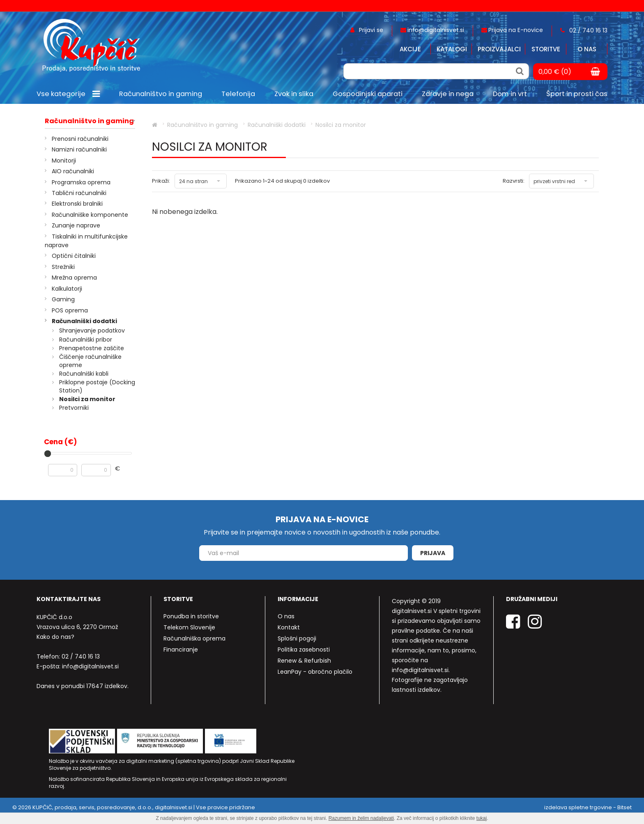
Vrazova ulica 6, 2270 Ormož (77, 627)
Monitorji (64, 161)
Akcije (410, 49)
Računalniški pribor (86, 340)
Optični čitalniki (74, 256)
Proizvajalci (499, 49)
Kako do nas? (55, 637)
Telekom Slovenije (189, 627)
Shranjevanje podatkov (92, 331)
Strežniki (63, 267)
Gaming (63, 299)
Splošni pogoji (297, 638)
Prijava (433, 553)
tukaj (482, 818)
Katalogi (452, 49)
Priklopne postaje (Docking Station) (97, 386)
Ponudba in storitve (191, 616)
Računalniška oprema (194, 638)
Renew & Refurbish (304, 661)
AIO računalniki (73, 171)
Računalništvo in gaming (89, 121)
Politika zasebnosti (304, 650)
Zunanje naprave (76, 225)
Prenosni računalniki (80, 139)
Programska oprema (81, 182)
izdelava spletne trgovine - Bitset (588, 807)
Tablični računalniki (79, 193)
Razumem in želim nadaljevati (361, 818)
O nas (587, 49)
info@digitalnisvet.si (90, 666)
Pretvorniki (74, 408)
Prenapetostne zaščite (92, 348)
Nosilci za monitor (87, 399)
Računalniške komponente (90, 215)
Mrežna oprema (74, 278)
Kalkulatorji (67, 289)
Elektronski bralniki (77, 204)
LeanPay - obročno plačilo (315, 672)
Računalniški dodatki (84, 321)
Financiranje (181, 650)
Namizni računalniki (79, 149)
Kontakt (289, 627)
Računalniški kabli (84, 374)
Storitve (546, 49)
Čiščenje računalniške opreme (90, 361)
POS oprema (70, 310)
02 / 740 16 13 (81, 656)
